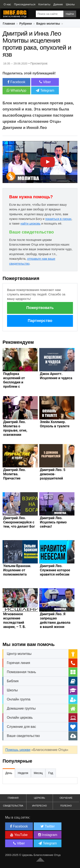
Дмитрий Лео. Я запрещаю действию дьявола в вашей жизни (55, 620)
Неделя (23, 773)
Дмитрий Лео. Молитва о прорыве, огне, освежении (15, 428)
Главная (9, 24)
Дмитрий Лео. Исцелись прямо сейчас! (53, 522)
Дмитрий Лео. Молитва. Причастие (15, 474)
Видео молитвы (48, 24)
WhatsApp (16, 90)
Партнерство (40, 321)
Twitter (48, 826)
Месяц (38, 773)
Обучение (66, 798)
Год (51, 773)
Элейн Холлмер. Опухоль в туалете (55, 424)
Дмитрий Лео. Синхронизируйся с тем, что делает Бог (19, 522)
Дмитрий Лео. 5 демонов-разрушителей (53, 474)
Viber (45, 82)
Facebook (16, 82)
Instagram (48, 835)
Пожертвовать (40, 308)
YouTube (19, 835)
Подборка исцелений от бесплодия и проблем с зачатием (14, 382)
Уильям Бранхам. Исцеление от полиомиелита (17, 570)
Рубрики (26, 24)
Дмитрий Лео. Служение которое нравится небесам (55, 570)
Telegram (45, 90)
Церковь (39, 798)
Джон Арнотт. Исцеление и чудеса (56, 376)
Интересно (40, 806)
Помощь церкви (18, 750)
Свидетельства (13, 806)
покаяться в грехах (58, 219)
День (9, 773)
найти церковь (31, 224)
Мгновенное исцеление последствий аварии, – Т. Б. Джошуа (15, 623)
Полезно (66, 806)
